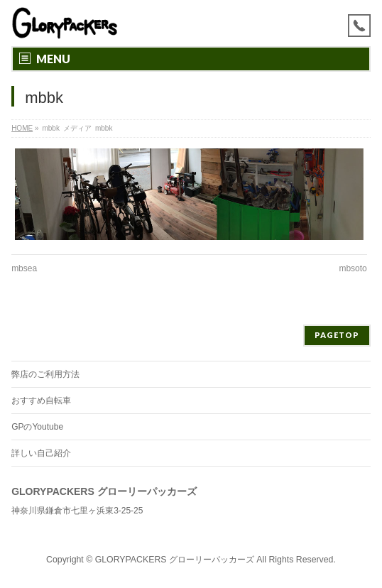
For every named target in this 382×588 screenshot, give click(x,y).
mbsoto (353, 268)
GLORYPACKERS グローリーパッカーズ (175, 560)
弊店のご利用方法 (45, 374)
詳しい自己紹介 (41, 453)
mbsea (24, 268)
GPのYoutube (37, 427)
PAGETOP (337, 335)
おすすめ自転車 (41, 401)
